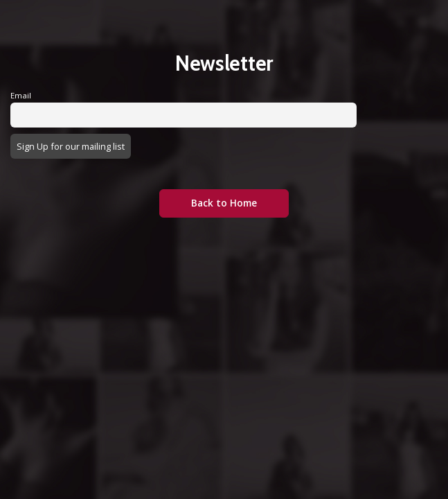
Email (21, 95)
